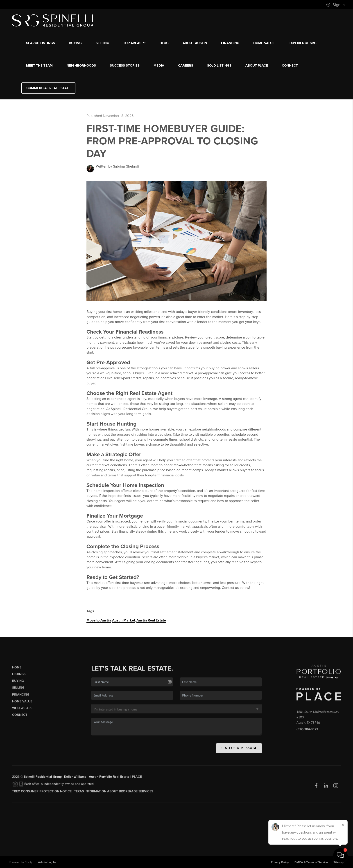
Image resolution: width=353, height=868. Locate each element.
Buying (18, 683)
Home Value (264, 43)
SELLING (102, 43)
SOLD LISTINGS (219, 65)
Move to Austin (99, 620)
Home (17, 669)
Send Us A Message (239, 749)
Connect (20, 717)
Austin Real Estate (151, 620)
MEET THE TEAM (39, 65)
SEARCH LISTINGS (41, 43)
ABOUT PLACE (257, 65)
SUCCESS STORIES (125, 65)
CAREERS (186, 65)
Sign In (335, 5)
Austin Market (124, 620)
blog (164, 43)
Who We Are (22, 710)
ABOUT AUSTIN (195, 43)
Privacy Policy (280, 862)
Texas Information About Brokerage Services (114, 793)
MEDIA (159, 65)
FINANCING (230, 43)
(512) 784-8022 (307, 731)
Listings (19, 676)
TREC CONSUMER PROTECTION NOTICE (42, 793)
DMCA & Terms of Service (311, 862)
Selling (18, 689)
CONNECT (290, 65)
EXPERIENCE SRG (303, 43)
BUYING (75, 43)
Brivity (29, 862)
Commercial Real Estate (48, 88)
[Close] (343, 825)
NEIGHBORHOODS (81, 65)
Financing (21, 696)
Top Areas (134, 43)
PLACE (137, 778)
